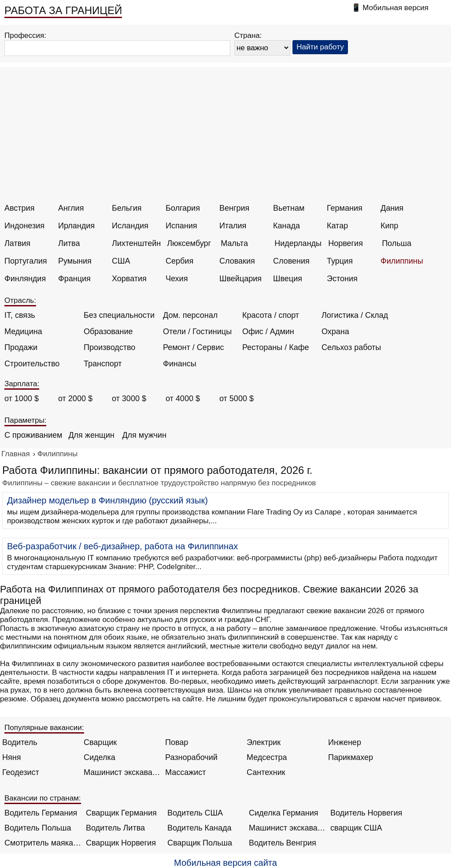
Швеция (288, 279)
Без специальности (119, 315)
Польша (397, 243)
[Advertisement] (227, 138)
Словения (291, 261)
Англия (71, 208)
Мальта (234, 243)
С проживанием (33, 435)
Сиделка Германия (283, 813)
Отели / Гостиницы (197, 332)
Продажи (21, 347)
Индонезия (24, 226)
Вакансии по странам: (43, 798)
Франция (74, 279)
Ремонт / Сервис (193, 347)
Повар (177, 742)
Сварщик (100, 742)
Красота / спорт (271, 315)
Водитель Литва (115, 828)
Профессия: (25, 35)
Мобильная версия (396, 8)
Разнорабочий (191, 757)
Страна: (248, 35)
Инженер (345, 742)
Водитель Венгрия (283, 843)
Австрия (19, 208)
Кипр (389, 226)
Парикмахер (351, 757)
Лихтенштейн (136, 243)
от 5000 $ (237, 399)
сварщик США (356, 828)
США (121, 261)
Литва (69, 243)
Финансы (180, 364)
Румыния (75, 261)
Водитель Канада (199, 828)
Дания (392, 208)
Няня (11, 757)
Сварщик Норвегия (121, 843)
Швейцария (240, 279)
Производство (109, 347)
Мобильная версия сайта (225, 863)
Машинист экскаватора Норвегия (287, 828)
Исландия (130, 226)
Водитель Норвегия (366, 813)
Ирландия (76, 226)
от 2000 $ (75, 399)
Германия (345, 208)
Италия (233, 226)
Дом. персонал (190, 315)
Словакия (237, 261)
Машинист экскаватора (122, 772)
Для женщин (91, 435)
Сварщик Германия (121, 813)
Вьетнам (289, 208)
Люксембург (189, 243)
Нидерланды (298, 243)
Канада (286, 226)
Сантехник (266, 772)
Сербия (179, 261)
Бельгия (127, 208)
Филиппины (402, 261)
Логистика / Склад (355, 315)
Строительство (32, 364)
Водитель (20, 742)
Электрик (264, 742)
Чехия (177, 279)
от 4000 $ (183, 399)
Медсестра (267, 757)
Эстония (342, 279)
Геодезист (21, 772)
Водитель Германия (41, 813)
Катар (337, 226)
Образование (108, 332)
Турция (340, 261)
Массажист (186, 772)
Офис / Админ (268, 332)
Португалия (26, 261)
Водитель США (195, 813)
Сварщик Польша (200, 843)
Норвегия (346, 243)
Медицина (23, 332)
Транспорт (103, 364)
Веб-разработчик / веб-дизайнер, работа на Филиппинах (122, 546)
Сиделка (100, 757)
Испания (181, 226)
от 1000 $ (22, 399)
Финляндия (25, 279)
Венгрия (234, 208)
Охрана (335, 332)
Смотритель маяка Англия (43, 843)
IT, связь (20, 315)
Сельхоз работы (351, 347)
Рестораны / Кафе (276, 347)
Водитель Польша (38, 828)
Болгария (183, 208)
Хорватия (129, 279)
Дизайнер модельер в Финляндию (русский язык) (107, 500)
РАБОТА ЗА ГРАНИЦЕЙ (63, 10)
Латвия (17, 243)
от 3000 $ (129, 399)
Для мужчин (144, 435)
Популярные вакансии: (44, 728)
